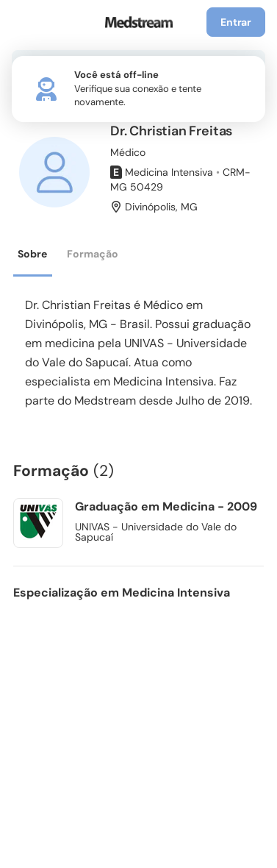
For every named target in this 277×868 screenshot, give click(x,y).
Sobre (32, 254)
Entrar (236, 22)
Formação (93, 254)
